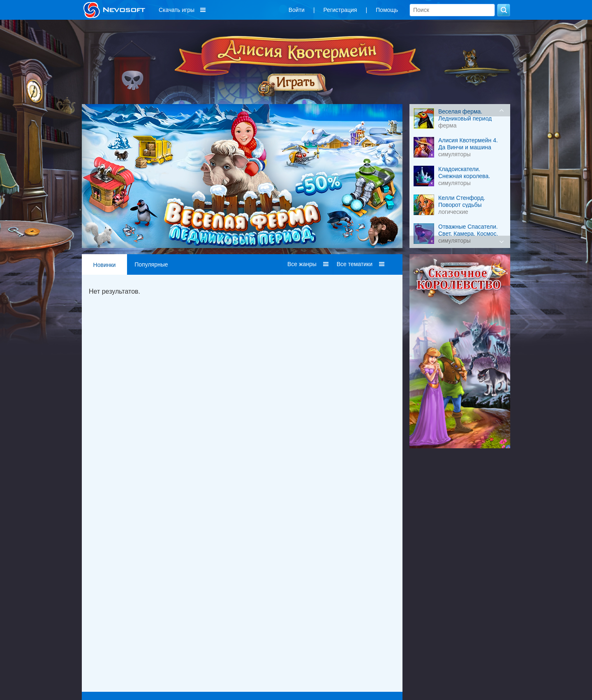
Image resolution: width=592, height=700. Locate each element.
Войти (297, 10)
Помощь (387, 10)
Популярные (151, 264)
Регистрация (340, 10)
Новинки (105, 265)
